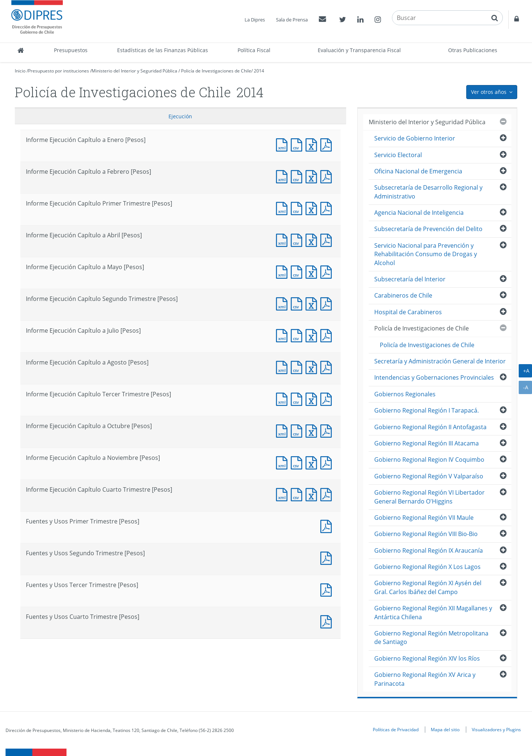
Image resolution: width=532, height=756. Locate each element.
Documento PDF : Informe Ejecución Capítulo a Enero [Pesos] (328, 144)
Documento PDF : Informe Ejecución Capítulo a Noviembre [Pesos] (328, 462)
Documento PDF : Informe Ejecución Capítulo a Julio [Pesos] (328, 335)
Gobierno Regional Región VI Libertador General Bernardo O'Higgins (429, 497)
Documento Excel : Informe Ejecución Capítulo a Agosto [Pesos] (313, 367)
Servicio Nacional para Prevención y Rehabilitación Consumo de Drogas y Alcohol (426, 254)
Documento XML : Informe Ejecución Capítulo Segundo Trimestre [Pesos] (283, 303)
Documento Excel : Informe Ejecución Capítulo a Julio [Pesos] (313, 335)
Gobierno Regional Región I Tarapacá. (427, 410)
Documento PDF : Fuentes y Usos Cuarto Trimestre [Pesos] (328, 621)
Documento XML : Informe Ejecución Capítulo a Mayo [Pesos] (283, 271)
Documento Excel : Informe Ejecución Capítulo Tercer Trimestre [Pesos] (313, 398)
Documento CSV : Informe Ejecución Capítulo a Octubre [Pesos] (298, 430)
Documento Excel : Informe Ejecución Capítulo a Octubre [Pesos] (313, 430)
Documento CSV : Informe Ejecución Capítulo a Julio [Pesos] (298, 335)
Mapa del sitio (445, 729)
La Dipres (255, 20)
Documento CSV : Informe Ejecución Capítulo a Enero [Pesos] (298, 144)
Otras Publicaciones (473, 50)
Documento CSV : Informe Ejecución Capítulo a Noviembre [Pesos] (298, 462)
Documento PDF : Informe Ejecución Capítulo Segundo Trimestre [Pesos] (328, 303)
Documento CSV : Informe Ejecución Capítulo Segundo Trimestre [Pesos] (298, 303)
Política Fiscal (254, 50)
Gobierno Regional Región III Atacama (427, 443)
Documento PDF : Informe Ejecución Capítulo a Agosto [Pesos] (328, 367)
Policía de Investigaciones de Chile (216, 71)
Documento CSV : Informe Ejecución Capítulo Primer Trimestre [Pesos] (298, 208)
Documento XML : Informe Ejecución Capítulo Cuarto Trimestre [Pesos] (283, 494)
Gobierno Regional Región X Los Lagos (427, 567)
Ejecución (180, 116)
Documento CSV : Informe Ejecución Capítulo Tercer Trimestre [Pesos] (298, 398)
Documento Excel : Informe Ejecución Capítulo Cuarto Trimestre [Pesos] (313, 494)
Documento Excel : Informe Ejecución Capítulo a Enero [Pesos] (313, 144)
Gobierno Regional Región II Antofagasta (430, 427)
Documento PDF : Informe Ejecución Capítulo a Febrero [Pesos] (328, 176)
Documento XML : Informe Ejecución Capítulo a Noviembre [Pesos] (283, 462)
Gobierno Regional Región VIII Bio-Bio (426, 534)
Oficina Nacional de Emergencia (418, 171)
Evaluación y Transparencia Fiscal (359, 50)
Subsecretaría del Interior (410, 279)
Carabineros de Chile (403, 295)
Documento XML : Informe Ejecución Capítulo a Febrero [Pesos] (283, 176)
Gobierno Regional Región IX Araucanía (429, 550)
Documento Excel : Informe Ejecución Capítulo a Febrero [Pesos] (313, 176)
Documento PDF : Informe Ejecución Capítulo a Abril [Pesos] (328, 239)
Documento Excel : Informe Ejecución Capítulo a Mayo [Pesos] (313, 271)
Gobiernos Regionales (405, 394)
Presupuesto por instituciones (59, 71)
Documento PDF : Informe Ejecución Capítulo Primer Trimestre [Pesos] (328, 208)
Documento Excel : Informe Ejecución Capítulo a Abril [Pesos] (313, 239)
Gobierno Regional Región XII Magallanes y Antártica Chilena (433, 612)
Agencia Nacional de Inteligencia (419, 213)
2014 (259, 71)
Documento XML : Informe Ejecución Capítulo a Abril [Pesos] (283, 239)
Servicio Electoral (398, 155)
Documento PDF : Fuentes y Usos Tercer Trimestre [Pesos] (328, 589)
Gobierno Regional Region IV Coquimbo (429, 460)
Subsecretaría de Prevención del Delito (428, 229)
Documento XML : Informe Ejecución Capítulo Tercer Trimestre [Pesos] (283, 398)
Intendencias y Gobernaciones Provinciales (434, 377)
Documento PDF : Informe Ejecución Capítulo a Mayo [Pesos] (328, 271)
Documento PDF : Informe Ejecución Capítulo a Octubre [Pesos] (328, 430)
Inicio (20, 71)
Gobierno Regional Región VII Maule (424, 518)
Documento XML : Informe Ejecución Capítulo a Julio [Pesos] (283, 335)
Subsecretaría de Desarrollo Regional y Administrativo (428, 192)
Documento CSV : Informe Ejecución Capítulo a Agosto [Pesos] (298, 367)
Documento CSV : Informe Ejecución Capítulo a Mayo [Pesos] (298, 271)
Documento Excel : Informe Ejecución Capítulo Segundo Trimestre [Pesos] (313, 303)
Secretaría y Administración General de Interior (440, 361)
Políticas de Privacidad (396, 729)
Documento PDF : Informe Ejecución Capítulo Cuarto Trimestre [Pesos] (328, 494)
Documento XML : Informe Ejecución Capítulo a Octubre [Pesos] (283, 430)
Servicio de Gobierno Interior (415, 138)
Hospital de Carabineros (408, 312)
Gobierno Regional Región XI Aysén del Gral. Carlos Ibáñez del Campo (428, 587)
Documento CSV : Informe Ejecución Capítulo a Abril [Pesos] (298, 239)
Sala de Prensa (292, 20)
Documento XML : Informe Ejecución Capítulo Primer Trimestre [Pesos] (283, 208)
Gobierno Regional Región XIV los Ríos (427, 658)
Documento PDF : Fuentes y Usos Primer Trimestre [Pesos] (328, 526)
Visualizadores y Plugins (496, 729)
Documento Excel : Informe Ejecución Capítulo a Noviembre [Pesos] (313, 462)
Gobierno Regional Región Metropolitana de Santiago (431, 638)
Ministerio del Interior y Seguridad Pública (134, 71)
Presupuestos (71, 50)
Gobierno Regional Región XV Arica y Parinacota (425, 679)
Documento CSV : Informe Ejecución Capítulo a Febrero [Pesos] (298, 176)
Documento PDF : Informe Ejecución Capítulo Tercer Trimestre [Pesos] (328, 398)
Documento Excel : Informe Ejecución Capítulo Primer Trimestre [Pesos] (313, 208)
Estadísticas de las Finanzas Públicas (163, 50)
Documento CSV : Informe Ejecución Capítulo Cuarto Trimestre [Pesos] (298, 494)
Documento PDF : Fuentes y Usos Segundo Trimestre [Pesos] (328, 557)
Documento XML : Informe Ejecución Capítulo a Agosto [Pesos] (283, 367)
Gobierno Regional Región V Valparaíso (429, 476)
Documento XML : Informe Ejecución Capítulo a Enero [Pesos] (283, 144)
